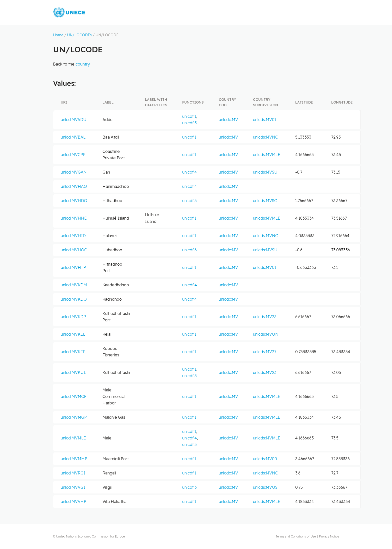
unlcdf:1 (189, 116)
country (83, 64)
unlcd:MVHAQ (74, 186)
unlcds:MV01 (265, 120)
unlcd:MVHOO (74, 250)
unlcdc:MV (228, 120)
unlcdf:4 (190, 172)
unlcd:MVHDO (74, 201)
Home (58, 35)
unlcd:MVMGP (74, 417)
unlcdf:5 (189, 444)
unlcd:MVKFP (73, 352)
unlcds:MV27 (265, 352)
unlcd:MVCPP (73, 155)
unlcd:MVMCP (74, 396)
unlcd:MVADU (74, 120)
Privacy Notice (329, 536)
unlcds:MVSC (265, 201)
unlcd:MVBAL (73, 137)
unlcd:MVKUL (73, 372)
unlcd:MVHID (73, 236)
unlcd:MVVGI (73, 487)
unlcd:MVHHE (74, 218)
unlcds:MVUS (265, 487)
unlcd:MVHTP (73, 267)
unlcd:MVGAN (74, 172)
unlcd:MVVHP (73, 501)
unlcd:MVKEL (73, 334)
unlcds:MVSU (265, 172)
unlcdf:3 (189, 123)
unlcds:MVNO (266, 137)
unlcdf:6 (189, 250)
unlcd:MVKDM (74, 285)
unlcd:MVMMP (74, 459)
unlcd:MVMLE (73, 438)
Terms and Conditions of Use (296, 536)
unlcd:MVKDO (74, 299)
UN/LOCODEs (79, 35)
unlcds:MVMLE (267, 155)
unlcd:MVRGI (73, 473)
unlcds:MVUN (266, 334)
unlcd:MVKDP (73, 317)
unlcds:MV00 (265, 459)
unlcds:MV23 (265, 317)
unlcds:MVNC (265, 236)
